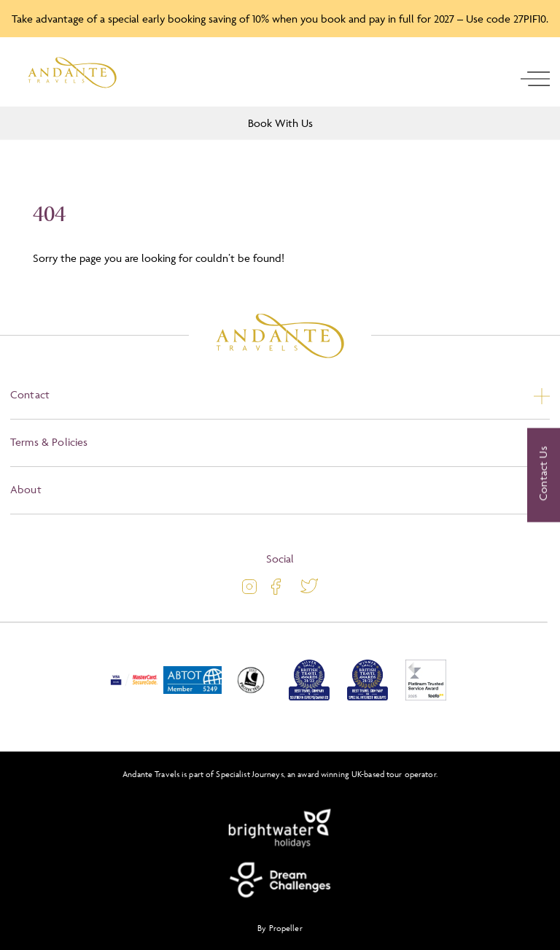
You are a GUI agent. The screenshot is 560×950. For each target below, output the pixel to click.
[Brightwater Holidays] (280, 829)
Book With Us (280, 123)
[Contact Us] (544, 475)
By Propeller (280, 928)
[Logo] (72, 73)
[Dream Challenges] (280, 880)
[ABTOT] (192, 697)
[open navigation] (535, 79)
